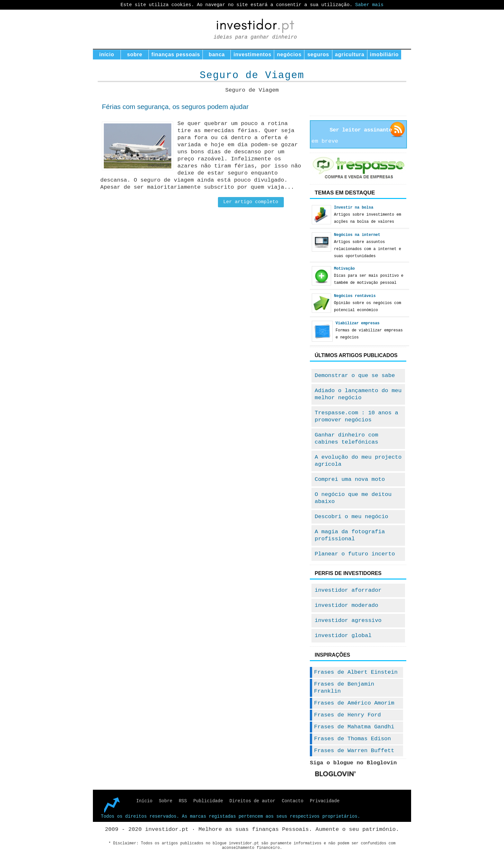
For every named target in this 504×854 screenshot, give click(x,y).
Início (144, 801)
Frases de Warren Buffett (354, 751)
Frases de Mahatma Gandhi (354, 727)
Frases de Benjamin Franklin (344, 688)
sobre (135, 54)
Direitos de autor (252, 801)
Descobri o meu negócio (351, 517)
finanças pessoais (176, 54)
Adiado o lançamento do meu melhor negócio (358, 394)
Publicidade (208, 801)
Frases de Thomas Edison (352, 739)
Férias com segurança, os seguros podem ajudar (175, 107)
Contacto (293, 801)
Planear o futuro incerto (355, 554)
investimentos (252, 54)
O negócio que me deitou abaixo (353, 498)
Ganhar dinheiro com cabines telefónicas (346, 439)
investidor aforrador (348, 590)
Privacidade (325, 801)
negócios (289, 54)
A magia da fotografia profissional (350, 535)
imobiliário (384, 54)
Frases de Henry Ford (347, 715)
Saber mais (369, 5)
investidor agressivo (348, 620)
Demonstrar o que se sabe (355, 376)
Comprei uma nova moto (350, 479)
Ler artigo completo (251, 202)
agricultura (350, 54)
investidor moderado (346, 605)
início (107, 54)
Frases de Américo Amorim (354, 703)
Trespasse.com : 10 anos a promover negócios (356, 416)
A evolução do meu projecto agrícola (358, 461)
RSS (183, 801)
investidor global (343, 636)
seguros (318, 54)
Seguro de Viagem (252, 75)
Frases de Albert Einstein (356, 672)
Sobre (166, 801)
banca (217, 54)
